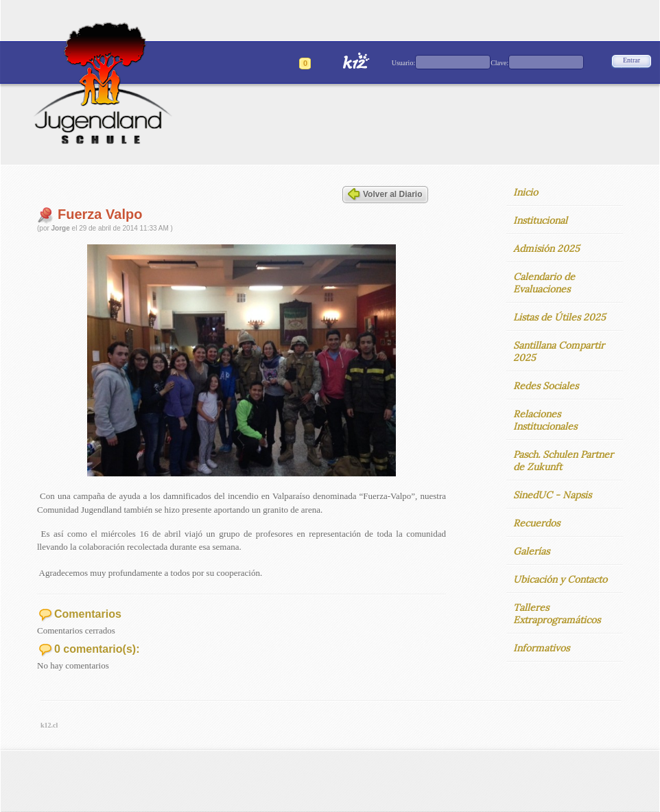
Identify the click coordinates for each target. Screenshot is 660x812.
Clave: (499, 63)
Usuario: (403, 63)
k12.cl (49, 725)
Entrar (632, 60)
